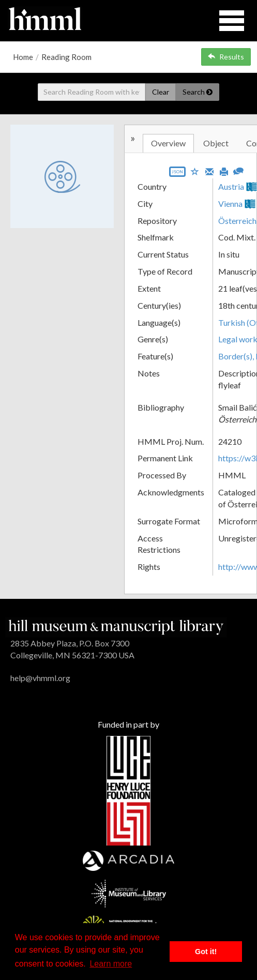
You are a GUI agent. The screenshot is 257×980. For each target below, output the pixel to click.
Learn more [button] (111, 964)
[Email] (209, 171)
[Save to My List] (195, 171)
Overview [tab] (168, 143)
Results (226, 57)
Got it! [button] (206, 952)
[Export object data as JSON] (177, 174)
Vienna (230, 203)
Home (23, 57)
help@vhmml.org (40, 678)
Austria (231, 186)
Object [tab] (216, 143)
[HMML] (116, 626)
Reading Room (66, 57)
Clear (161, 92)
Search (198, 92)
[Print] (224, 171)
